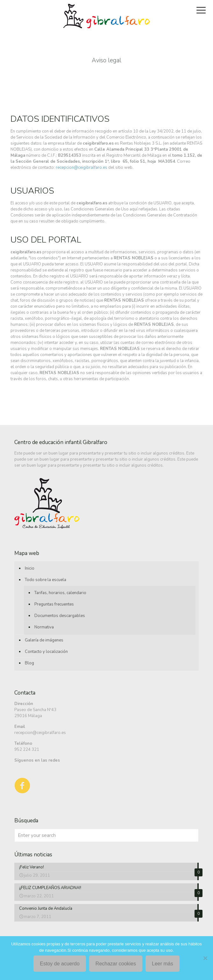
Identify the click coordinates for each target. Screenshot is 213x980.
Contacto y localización (46, 652)
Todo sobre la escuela (46, 580)
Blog (29, 663)
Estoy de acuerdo (60, 964)
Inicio (30, 568)
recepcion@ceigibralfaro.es (82, 168)
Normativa (44, 627)
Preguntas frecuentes (54, 604)
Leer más (163, 964)
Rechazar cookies (116, 964)
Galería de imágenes (44, 640)
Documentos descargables (60, 616)
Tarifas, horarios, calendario (60, 593)
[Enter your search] (106, 835)
